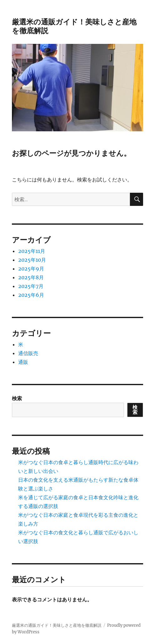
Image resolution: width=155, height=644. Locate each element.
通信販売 (28, 353)
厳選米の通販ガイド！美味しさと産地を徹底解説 (57, 625)
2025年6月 (31, 295)
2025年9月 (31, 269)
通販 (23, 362)
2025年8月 (31, 277)
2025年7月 (31, 286)
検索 (17, 398)
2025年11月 (32, 251)
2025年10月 (32, 260)
